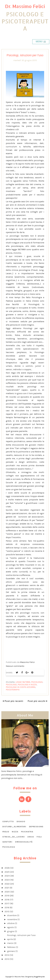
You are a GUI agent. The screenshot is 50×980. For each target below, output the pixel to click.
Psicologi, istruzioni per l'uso (25, 55)
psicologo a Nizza (27, 685)
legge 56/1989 (23, 682)
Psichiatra (27, 832)
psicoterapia (13, 690)
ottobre (11, 923)
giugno (11, 931)
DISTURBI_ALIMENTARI (14, 827)
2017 (7, 903)
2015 (7, 912)
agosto (11, 927)
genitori (7, 842)
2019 (7, 896)
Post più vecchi (37, 701)
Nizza (15, 832)
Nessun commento (15, 666)
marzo (10, 943)
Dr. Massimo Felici (25, 6)
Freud (6, 832)
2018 (7, 900)
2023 (7, 880)
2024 (7, 876)
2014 (7, 955)
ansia (31, 837)
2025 (7, 872)
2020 (7, 892)
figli (39, 837)
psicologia (37, 682)
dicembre (12, 915)
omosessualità (24, 842)
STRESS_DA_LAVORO (14, 837)
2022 (7, 884)
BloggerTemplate (39, 977)
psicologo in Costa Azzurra (21, 687)
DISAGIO (21, 822)
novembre (12, 919)
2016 (7, 907)
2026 (7, 868)
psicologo (11, 685)
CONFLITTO (8, 822)
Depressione (36, 827)
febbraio (11, 947)
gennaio (11, 951)
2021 (7, 888)
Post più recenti (14, 701)
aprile (10, 939)
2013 (7, 959)
